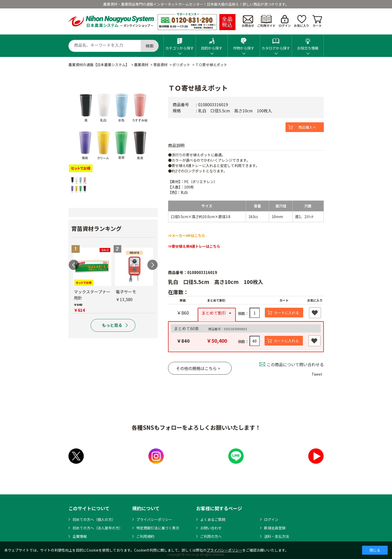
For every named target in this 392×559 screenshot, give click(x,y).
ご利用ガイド (266, 21)
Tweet (317, 374)
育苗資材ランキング (96, 228)
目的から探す (212, 43)
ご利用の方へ (211, 536)
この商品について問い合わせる (295, 364)
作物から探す (244, 43)
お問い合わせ (211, 528)
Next (152, 265)
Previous (74, 265)
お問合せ (248, 21)
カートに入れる (287, 313)
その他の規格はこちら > (198, 368)
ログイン (285, 21)
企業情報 (80, 536)
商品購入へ (307, 127)
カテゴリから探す (180, 43)
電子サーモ (126, 292)
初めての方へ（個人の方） (94, 519)
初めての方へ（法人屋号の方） (98, 528)
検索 (150, 46)
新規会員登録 (275, 528)
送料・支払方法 (277, 536)
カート (317, 21)
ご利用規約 (145, 536)
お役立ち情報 (308, 43)
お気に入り (302, 21)
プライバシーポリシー (154, 519)
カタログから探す (276, 43)
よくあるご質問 (213, 519)
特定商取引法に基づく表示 (158, 528)
